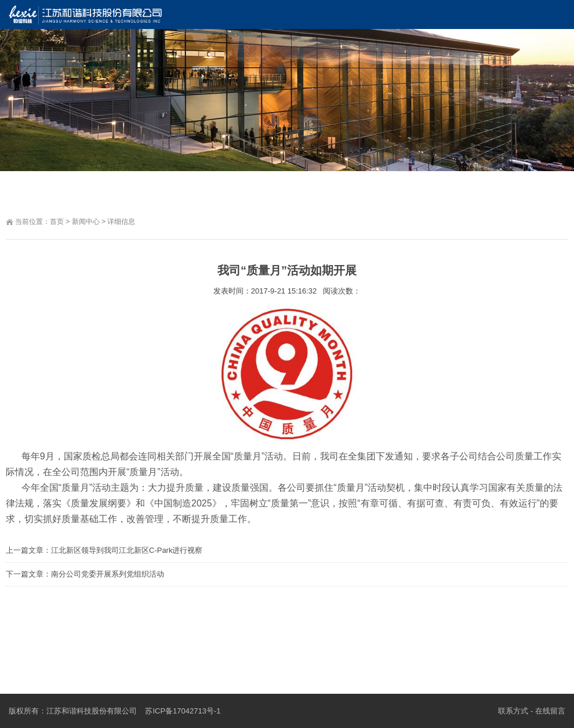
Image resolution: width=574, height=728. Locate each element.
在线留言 (550, 711)
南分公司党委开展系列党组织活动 (108, 574)
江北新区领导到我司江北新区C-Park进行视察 (127, 550)
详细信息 (121, 222)
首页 (57, 222)
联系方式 (513, 711)
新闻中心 (86, 222)
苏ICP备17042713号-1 (183, 711)
